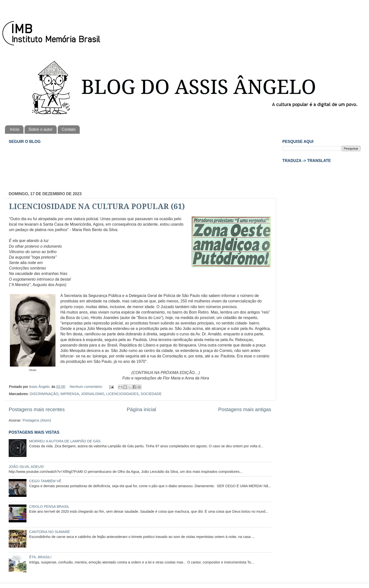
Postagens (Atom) (37, 420)
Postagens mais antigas (245, 409)
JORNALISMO (93, 394)
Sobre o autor (40, 129)
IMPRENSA (70, 394)
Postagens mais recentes (37, 409)
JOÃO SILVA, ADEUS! (26, 467)
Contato (69, 129)
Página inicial (142, 409)
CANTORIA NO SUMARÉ (50, 532)
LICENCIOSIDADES (122, 394)
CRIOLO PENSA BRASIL (49, 507)
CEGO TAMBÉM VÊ (45, 481)
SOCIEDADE (151, 394)
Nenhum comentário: (87, 387)
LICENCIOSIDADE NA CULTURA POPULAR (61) (97, 206)
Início (15, 129)
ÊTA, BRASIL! (40, 557)
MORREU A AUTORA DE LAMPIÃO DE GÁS (65, 441)
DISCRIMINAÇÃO (44, 394)
